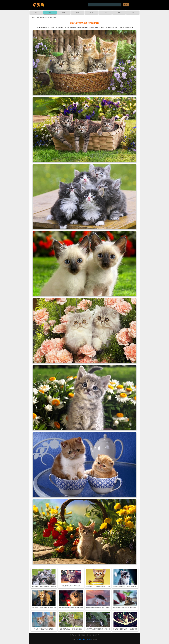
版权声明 (81, 635)
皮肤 (119, 12)
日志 (105, 12)
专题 (133, 12)
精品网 (79, 640)
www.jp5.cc (87, 640)
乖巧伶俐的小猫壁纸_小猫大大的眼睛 (74, 608)
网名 (78, 12)
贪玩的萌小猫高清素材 (74, 586)
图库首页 (40, 17)
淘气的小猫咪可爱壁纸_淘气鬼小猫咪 (101, 629)
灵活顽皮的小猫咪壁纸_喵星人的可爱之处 (101, 586)
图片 (36, 12)
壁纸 (50, 12)
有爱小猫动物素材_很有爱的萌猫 (128, 629)
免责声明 (88, 635)
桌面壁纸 (45, 17)
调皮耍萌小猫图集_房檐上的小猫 (47, 608)
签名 (91, 12)
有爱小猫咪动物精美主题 (46, 629)
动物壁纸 (51, 17)
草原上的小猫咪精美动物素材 (74, 629)
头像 (64, 12)
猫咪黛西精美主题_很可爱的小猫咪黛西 (128, 608)
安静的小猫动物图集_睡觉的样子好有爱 (101, 608)
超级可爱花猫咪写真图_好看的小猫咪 (47, 586)
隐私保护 (96, 635)
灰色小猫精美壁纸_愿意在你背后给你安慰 (128, 586)
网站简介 (73, 635)
